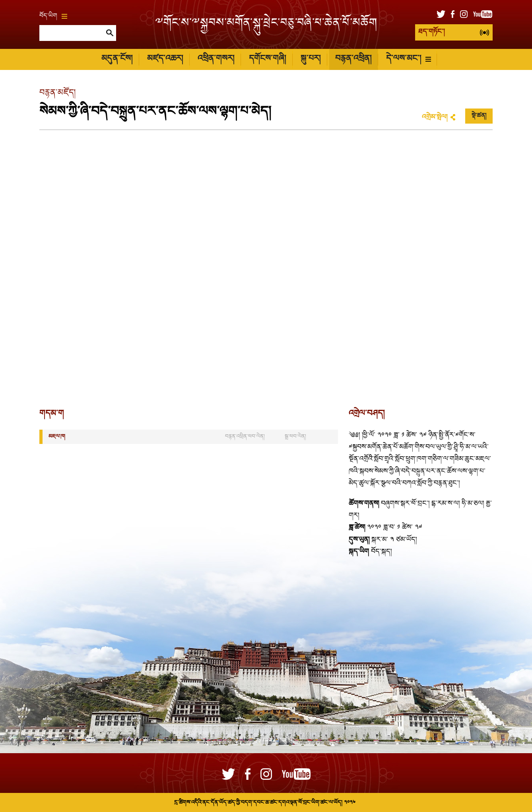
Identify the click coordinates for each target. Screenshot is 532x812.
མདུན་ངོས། (117, 59)
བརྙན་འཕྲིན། (353, 59)
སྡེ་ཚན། (479, 116)
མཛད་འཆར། (165, 59)
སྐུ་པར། (311, 59)
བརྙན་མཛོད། (57, 93)
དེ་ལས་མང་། (409, 59)
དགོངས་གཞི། (267, 59)
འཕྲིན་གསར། (216, 59)
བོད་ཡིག (53, 16)
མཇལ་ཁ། (57, 437)
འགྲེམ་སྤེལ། (435, 117)
